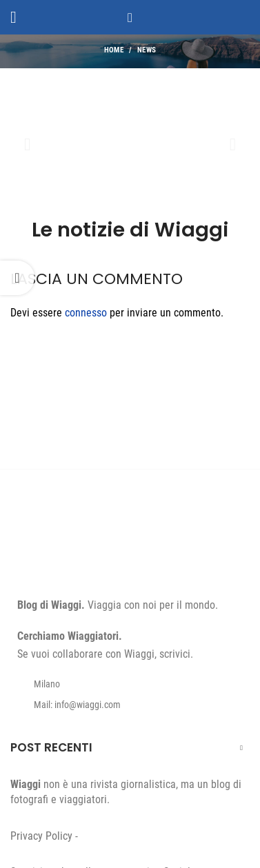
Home (114, 50)
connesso (86, 313)
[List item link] (130, 705)
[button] (27, 144)
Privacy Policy (41, 836)
